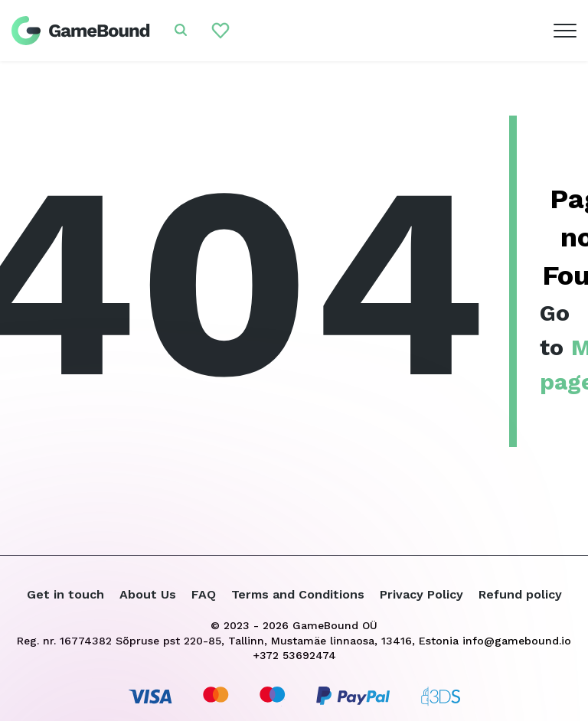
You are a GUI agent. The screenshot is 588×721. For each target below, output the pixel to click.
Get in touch (65, 594)
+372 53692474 (294, 655)
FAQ (204, 594)
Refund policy (520, 594)
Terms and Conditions (298, 594)
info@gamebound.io (517, 641)
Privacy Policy (421, 594)
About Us (148, 594)
